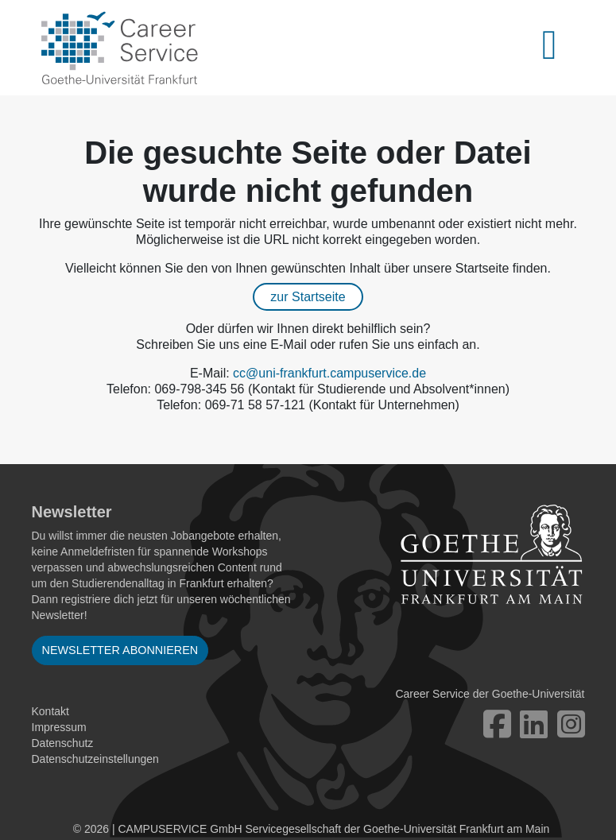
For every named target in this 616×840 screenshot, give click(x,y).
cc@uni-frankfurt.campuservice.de (329, 373)
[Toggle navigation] (559, 48)
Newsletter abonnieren (120, 650)
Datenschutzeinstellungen (95, 759)
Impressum (59, 727)
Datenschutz (63, 743)
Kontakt (50, 711)
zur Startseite (308, 297)
